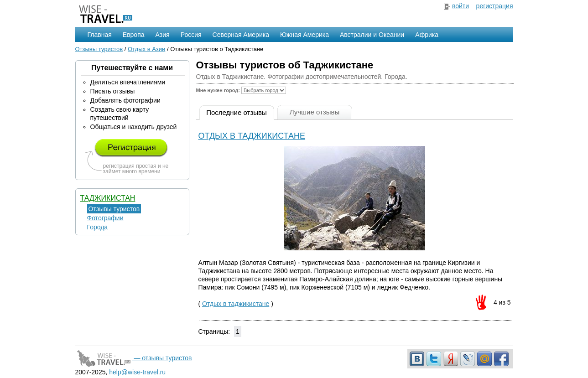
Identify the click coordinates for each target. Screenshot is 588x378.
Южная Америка (304, 35)
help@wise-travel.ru (137, 372)
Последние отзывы (237, 112)
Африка (427, 35)
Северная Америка (241, 35)
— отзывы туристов (134, 358)
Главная (100, 35)
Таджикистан (108, 198)
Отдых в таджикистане (252, 136)
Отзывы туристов (99, 49)
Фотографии (105, 218)
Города (98, 227)
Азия (163, 35)
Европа (134, 35)
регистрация (495, 6)
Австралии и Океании (372, 35)
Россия (191, 35)
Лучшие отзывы (315, 112)
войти (461, 6)
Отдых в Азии (146, 49)
